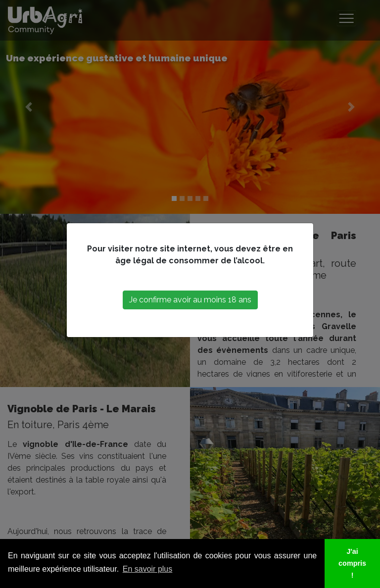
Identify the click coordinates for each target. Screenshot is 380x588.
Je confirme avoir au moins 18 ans (190, 300)
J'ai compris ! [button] (352, 563)
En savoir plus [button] (148, 569)
